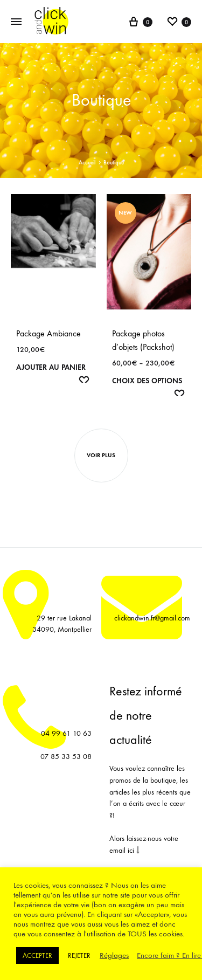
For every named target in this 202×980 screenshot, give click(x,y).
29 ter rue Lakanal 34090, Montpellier (62, 624)
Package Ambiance (48, 333)
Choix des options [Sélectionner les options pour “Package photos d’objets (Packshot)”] (147, 381)
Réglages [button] (114, 955)
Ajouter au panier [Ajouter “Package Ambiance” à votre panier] (51, 367)
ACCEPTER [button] (37, 955)
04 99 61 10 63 (66, 733)
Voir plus (101, 455)
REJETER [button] (79, 955)
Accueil (87, 163)
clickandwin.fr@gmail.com (152, 618)
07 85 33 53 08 (66, 757)
